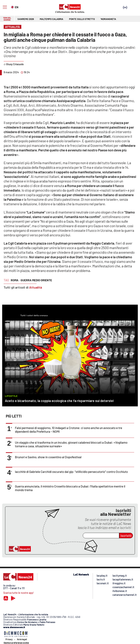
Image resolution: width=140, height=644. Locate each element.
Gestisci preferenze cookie (16, 643)
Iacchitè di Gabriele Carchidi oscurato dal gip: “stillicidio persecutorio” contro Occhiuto (71, 472)
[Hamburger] (5, 7)
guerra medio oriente (36, 280)
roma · (15, 280)
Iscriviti (126, 536)
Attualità (36, 287)
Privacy (9, 639)
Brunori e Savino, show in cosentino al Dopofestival (48, 457)
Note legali (22, 639)
